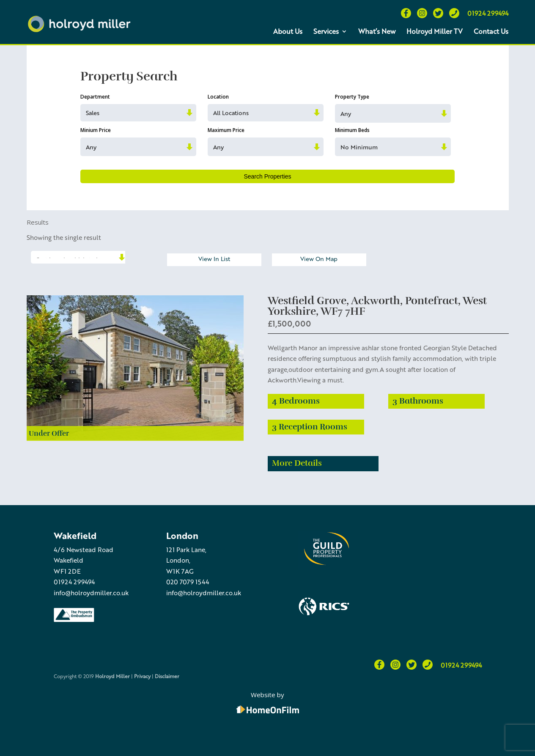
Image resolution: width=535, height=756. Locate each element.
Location (218, 97)
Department (95, 97)
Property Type (352, 97)
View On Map (319, 258)
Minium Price (96, 130)
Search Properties (267, 176)
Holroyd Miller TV (435, 31)
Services (326, 31)
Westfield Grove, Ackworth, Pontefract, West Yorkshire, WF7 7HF (377, 306)
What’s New (377, 31)
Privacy (142, 676)
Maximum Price (226, 130)
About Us (288, 31)
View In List (214, 258)
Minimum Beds (352, 130)
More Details (297, 463)
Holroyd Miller (112, 676)
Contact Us (491, 31)
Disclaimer (167, 676)
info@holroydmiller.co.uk (91, 592)
